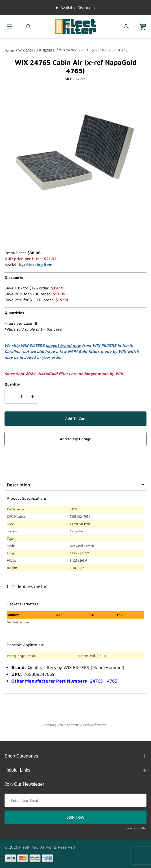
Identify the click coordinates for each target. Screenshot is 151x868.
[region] (76, 236)
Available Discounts (77, 7)
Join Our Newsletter (75, 784)
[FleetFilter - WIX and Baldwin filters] (76, 26)
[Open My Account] (126, 27)
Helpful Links (75, 770)
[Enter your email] (75, 800)
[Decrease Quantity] (10, 396)
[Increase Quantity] (32, 396)
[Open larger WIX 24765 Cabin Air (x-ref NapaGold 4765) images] (76, 154)
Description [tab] (18, 485)
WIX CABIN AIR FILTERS (36, 50)
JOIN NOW (75, 817)
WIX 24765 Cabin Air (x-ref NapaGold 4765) (93, 50)
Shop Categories (75, 756)
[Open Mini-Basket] (145, 27)
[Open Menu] (9, 27)
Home (9, 50)
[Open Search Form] (28, 27)
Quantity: (13, 384)
